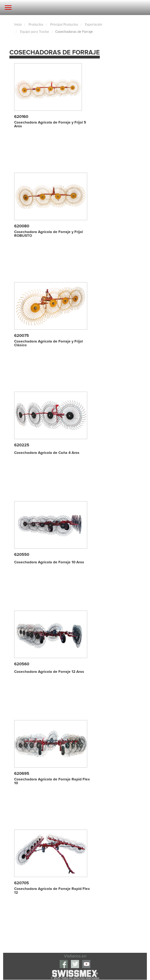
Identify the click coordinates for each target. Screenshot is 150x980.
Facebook (64, 964)
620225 (22, 445)
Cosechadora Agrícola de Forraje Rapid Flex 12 (52, 891)
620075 (21, 336)
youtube (86, 964)
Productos (35, 25)
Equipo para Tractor (34, 32)
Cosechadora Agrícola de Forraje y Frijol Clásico (48, 343)
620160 (21, 117)
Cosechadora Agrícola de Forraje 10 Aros (49, 562)
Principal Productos (64, 25)
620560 (22, 664)
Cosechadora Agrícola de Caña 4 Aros (47, 453)
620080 (22, 226)
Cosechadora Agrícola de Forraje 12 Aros (49, 672)
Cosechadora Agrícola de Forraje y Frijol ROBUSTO (48, 234)
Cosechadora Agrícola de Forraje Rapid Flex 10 (52, 781)
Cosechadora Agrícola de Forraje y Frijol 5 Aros (50, 124)
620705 (21, 883)
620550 (22, 555)
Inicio (18, 25)
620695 (22, 774)
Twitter (75, 964)
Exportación (93, 25)
